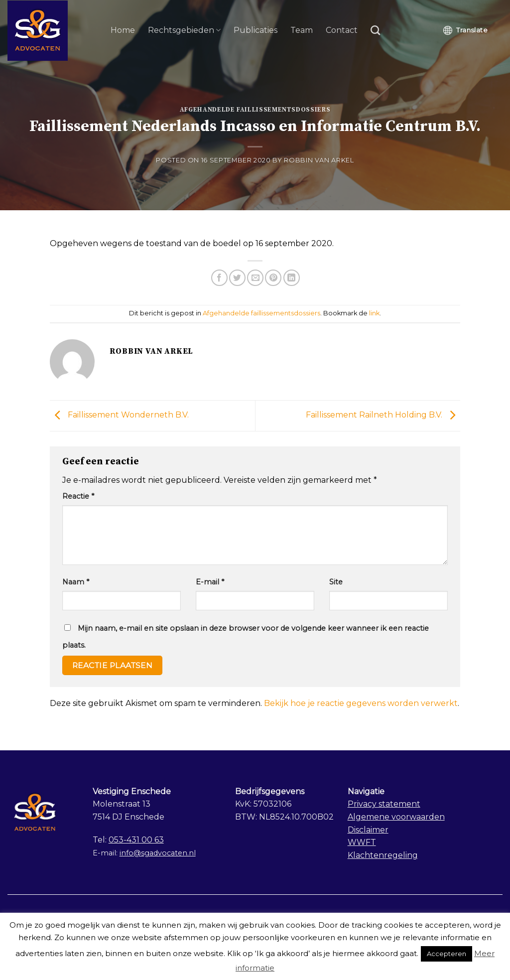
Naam (76, 582)
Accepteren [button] (446, 954)
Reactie (78, 496)
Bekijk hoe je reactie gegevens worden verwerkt (361, 703)
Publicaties (255, 30)
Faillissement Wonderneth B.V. (119, 415)
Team (302, 30)
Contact (342, 30)
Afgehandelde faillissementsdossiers (255, 110)
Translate (465, 30)
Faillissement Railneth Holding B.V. (383, 415)
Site (336, 582)
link (374, 313)
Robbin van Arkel (319, 160)
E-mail (210, 582)
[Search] (375, 30)
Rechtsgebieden (184, 30)
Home (123, 30)
